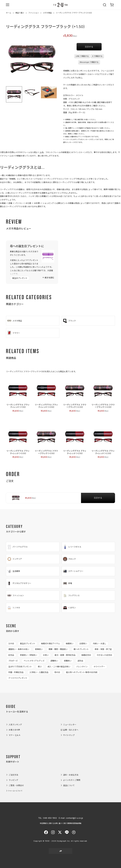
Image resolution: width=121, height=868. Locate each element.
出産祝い (83, 643)
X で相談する (97, 56)
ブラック (69, 321)
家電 (67, 583)
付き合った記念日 (104, 655)
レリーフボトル (72, 547)
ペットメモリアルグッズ (34, 661)
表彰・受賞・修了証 (103, 649)
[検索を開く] (105, 5)
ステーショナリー (73, 571)
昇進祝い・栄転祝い (29, 655)
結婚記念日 (86, 655)
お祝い (46, 655)
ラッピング (13, 780)
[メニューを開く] (8, 5)
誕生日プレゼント (20, 278)
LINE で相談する (82, 56)
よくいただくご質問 (72, 780)
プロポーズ (13, 661)
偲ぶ (40, 667)
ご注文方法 (13, 775)
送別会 (80, 661)
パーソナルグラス (17, 547)
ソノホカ (13, 608)
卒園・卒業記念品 (16, 672)
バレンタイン (82, 667)
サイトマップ (69, 735)
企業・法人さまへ (71, 730)
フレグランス (71, 596)
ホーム (9, 13)
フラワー (13, 333)
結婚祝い (70, 643)
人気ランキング (15, 725)
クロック (69, 559)
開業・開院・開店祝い (58, 649)
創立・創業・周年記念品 (65, 655)
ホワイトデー (99, 667)
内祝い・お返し (100, 643)
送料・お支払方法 (71, 775)
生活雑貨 (13, 571)
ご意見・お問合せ (16, 785)
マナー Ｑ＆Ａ (15, 735)
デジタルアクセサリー (19, 583)
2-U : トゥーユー (60, 5)
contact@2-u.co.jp (75, 818)
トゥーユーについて (15, 791)
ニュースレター (70, 725)
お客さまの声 (14, 730)
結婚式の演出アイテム (50, 643)
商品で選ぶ (20, 13)
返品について (69, 785)
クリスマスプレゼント (18, 678)
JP (61, 851)
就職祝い (68, 661)
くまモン (69, 608)
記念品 (11, 655)
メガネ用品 (47, 13)
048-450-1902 (50, 818)
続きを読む (49, 278)
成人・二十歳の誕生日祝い (59, 667)
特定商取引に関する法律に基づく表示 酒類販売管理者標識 (61, 823)
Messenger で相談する (89, 62)
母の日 (57, 672)
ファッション (34, 13)
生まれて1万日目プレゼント (20, 667)
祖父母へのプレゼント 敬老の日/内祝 (82, 672)
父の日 (11, 643)
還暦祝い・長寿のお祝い (19, 649)
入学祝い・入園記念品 (39, 672)
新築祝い (39, 649)
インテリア (14, 559)
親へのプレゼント (81, 649)
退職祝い (54, 661)
